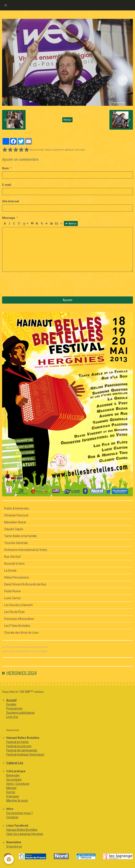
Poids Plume (12, 591)
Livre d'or (12, 717)
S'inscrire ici (14, 846)
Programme (14, 708)
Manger (11, 788)
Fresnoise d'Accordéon (19, 619)
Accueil (11, 700)
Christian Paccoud (16, 515)
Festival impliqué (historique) (25, 754)
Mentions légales (13, 730)
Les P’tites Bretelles (17, 626)
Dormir (11, 792)
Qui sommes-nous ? (19, 813)
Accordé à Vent (14, 564)
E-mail (7, 185)
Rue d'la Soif (12, 557)
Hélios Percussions (17, 577)
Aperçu (71, 223)
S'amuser (13, 796)
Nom (5, 168)
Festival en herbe (18, 742)
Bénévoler (13, 775)
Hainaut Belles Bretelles (22, 830)
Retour (67, 120)
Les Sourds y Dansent (18, 605)
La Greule (10, 571)
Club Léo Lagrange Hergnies (25, 834)
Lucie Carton (12, 598)
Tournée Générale (16, 543)
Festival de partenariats (22, 750)
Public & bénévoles (17, 508)
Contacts (12, 817)
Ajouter (68, 300)
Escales (11, 704)
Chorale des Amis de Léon (21, 633)
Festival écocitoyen (19, 746)
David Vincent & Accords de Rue (25, 584)
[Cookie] (9, 859)
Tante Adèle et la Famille (20, 536)
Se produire (14, 780)
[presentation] (34, 284)
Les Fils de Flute (14, 612)
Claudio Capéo (14, 529)
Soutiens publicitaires (20, 713)
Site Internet (11, 201)
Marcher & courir (17, 800)
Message (9, 218)
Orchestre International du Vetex (26, 550)
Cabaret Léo (15, 763)
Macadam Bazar (15, 522)
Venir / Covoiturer (18, 784)
